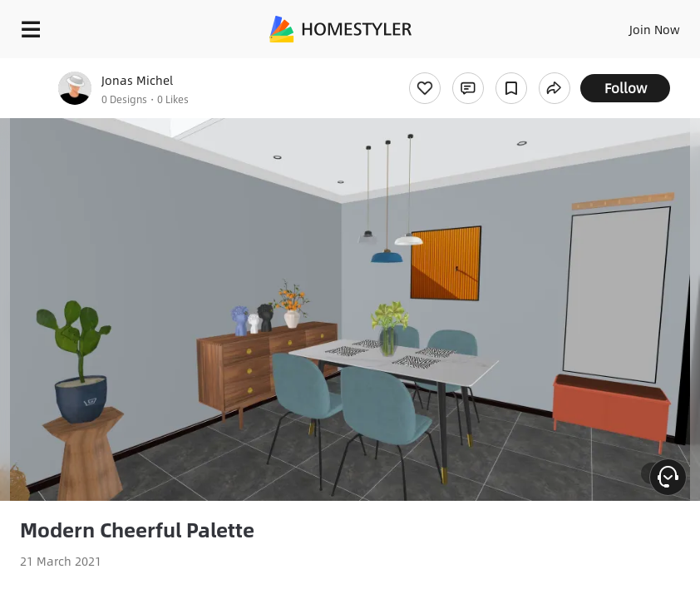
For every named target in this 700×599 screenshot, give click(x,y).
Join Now (655, 29)
